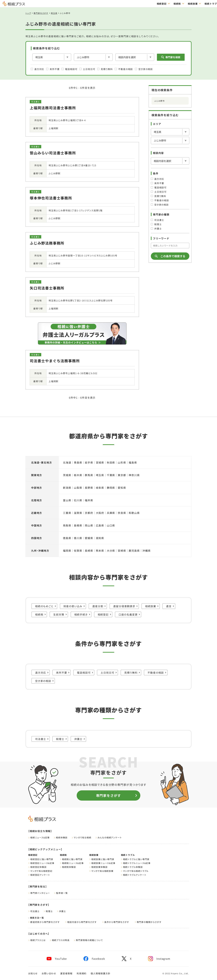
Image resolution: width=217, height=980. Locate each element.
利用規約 (82, 973)
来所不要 (53, 69)
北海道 (67, 462)
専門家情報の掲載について (88, 940)
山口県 (111, 525)
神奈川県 (134, 475)
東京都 (122, 475)
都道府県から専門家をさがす (44, 922)
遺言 (170, 606)
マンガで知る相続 (81, 837)
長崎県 (89, 551)
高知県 (100, 538)
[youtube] (57, 959)
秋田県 (111, 462)
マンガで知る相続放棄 (101, 871)
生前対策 (60, 614)
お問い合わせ (49, 973)
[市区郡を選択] (93, 57)
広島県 (100, 525)
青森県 (78, 462)
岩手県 (89, 462)
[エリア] (52, 57)
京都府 (89, 513)
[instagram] (159, 959)
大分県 (111, 551)
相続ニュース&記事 (39, 837)
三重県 (67, 513)
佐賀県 (78, 551)
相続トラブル (152, 4)
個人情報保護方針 (100, 973)
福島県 (133, 462)
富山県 (67, 500)
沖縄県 (146, 551)
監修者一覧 (61, 893)
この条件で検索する (170, 256)
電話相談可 (69, 69)
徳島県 (67, 538)
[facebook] (94, 959)
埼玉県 (54, 13)
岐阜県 (100, 488)
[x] (127, 959)
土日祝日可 (87, 69)
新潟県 (67, 488)
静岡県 (111, 488)
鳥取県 (67, 525)
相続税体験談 (68, 867)
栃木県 (78, 475)
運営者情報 (66, 973)
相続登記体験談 (37, 867)
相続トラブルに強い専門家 (135, 859)
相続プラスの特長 (60, 940)
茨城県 (67, 475)
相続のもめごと (46, 606)
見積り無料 (105, 69)
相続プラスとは (37, 940)
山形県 (122, 462)
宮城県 (100, 462)
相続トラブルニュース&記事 (136, 863)
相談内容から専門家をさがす (81, 922)
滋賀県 (78, 513)
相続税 (117, 4)
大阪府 (100, 513)
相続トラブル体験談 (132, 867)
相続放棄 (133, 4)
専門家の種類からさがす (148, 922)
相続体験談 (61, 837)
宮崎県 (122, 551)
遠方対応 (38, 69)
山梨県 (78, 488)
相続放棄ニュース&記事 (102, 863)
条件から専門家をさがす (116, 922)
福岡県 (67, 551)
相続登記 (102, 4)
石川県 (78, 500)
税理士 (156, 224)
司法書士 (157, 220)
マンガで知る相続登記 (40, 871)
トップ (28, 13)
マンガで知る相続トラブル (135, 871)
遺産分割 (99, 606)
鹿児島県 (134, 551)
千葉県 (111, 475)
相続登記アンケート (39, 875)
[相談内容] (135, 57)
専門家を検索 (171, 57)
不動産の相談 (124, 69)
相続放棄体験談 (98, 867)
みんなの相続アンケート (109, 837)
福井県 (89, 500)
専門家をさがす (205, 4)
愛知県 (122, 488)
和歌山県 (134, 513)
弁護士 (156, 229)
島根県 (78, 525)
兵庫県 (111, 513)
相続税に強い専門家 (71, 859)
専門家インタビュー (39, 893)
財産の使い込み (74, 606)
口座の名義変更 (129, 614)
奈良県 (122, 513)
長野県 (89, 488)
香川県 (78, 538)
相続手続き (82, 614)
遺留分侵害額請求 (125, 606)
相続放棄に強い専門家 (102, 859)
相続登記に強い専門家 (41, 859)
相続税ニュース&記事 (72, 863)
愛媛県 (89, 538)
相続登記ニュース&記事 (41, 863)
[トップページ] (14, 5)
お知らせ (33, 973)
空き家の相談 (144, 69)
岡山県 (89, 525)
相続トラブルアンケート (134, 875)
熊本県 (100, 551)
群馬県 (89, 475)
